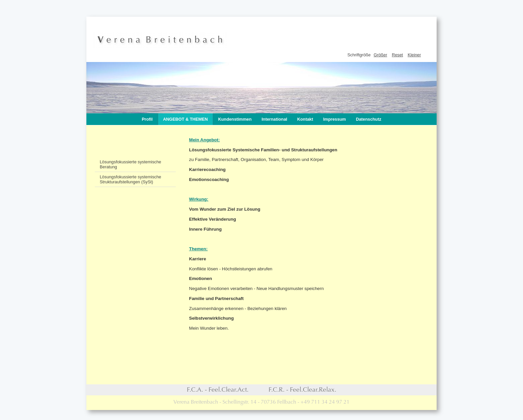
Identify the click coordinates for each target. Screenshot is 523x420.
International (274, 119)
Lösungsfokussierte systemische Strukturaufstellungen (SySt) (130, 179)
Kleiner (414, 55)
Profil (147, 119)
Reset (397, 55)
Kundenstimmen (235, 119)
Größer (380, 55)
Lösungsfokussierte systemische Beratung (130, 164)
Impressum (335, 119)
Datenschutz (369, 119)
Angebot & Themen (185, 119)
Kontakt (305, 119)
